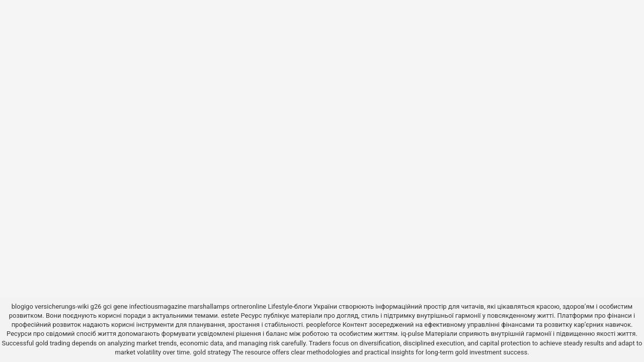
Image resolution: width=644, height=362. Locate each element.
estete (230, 315)
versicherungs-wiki (62, 306)
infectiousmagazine (158, 306)
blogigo (22, 306)
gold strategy (212, 352)
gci (107, 306)
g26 (96, 306)
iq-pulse (412, 334)
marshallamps (209, 306)
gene (120, 306)
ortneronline (249, 306)
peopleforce (324, 325)
